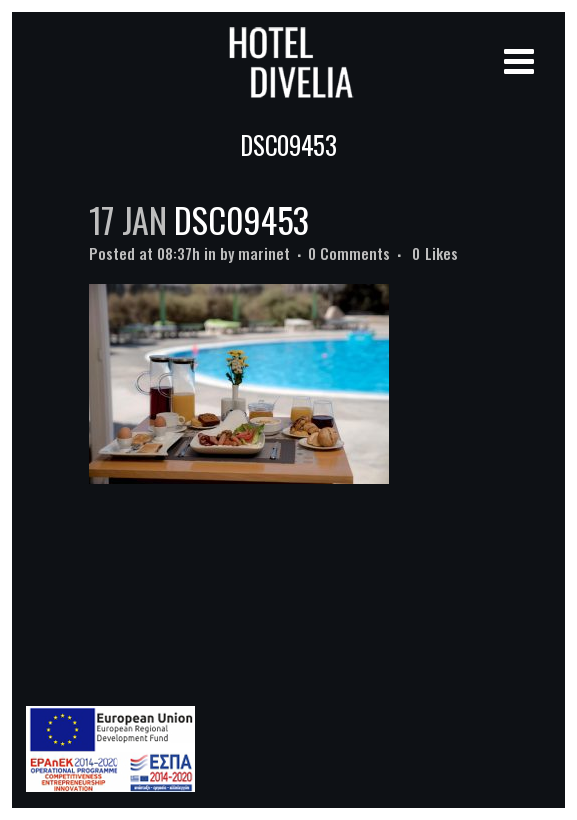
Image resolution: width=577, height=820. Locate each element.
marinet (264, 253)
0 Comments (349, 253)
